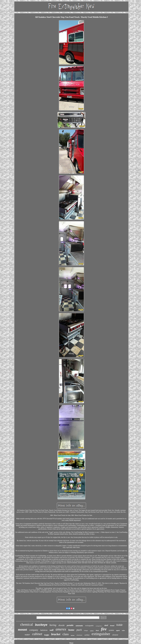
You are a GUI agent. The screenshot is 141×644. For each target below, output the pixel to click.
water (27, 635)
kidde (119, 625)
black (97, 630)
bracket (56, 634)
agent (118, 630)
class (66, 634)
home (71, 630)
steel (106, 625)
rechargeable (89, 626)
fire (104, 629)
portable (70, 625)
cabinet (37, 634)
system (111, 630)
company (34, 630)
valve (123, 630)
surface (92, 631)
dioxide (61, 625)
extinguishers (99, 626)
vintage (86, 630)
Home (71, 643)
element (115, 635)
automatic (79, 626)
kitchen (73, 635)
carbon (87, 635)
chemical (27, 624)
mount (22, 629)
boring (53, 625)
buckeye (41, 625)
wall (52, 630)
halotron (44, 630)
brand (112, 626)
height (47, 635)
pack (79, 630)
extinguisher (101, 634)
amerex (61, 629)
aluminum (79, 635)
